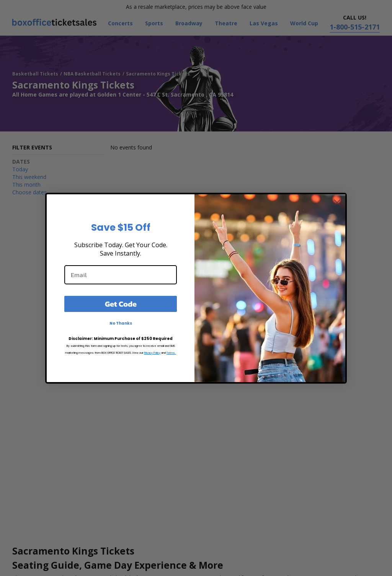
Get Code (121, 304)
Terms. (171, 353)
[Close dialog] (337, 203)
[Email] (121, 275)
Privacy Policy (152, 353)
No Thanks (121, 323)
